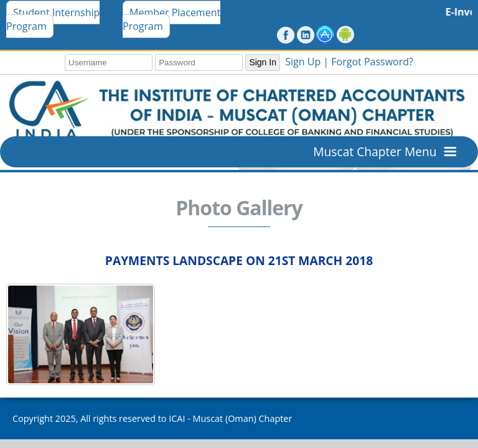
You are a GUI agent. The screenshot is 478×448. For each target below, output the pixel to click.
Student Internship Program (53, 19)
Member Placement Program (171, 19)
